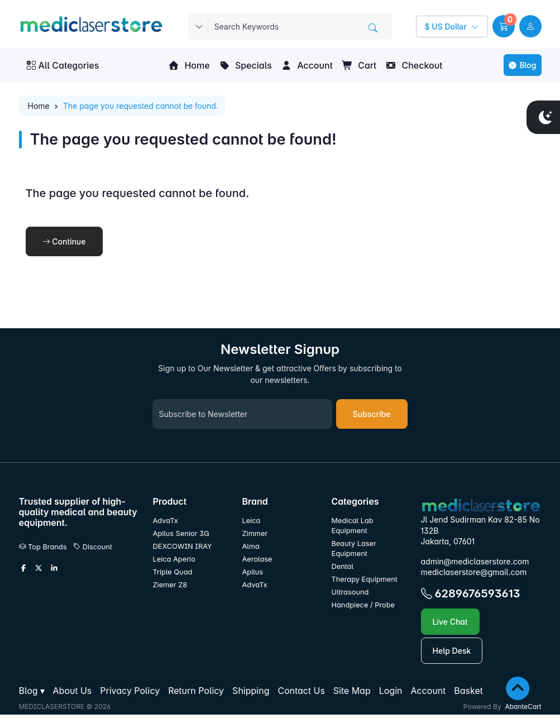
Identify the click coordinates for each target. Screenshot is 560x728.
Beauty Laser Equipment (353, 549)
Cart (359, 65)
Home (189, 65)
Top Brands (43, 547)
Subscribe (372, 414)
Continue (64, 241)
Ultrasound (350, 592)
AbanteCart (523, 707)
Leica (251, 521)
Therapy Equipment (364, 579)
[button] (504, 26)
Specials (245, 65)
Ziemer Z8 (170, 585)
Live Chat (450, 622)
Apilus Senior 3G (181, 533)
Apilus (252, 572)
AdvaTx (166, 521)
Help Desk (452, 651)
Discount (93, 547)
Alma (250, 546)
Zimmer (255, 533)
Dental (342, 566)
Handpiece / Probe (363, 605)
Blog (522, 65)
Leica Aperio (174, 559)
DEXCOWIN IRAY (183, 546)
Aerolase (257, 559)
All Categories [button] (63, 65)
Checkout (414, 65)
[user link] (530, 26)
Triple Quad (173, 572)
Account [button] (307, 65)
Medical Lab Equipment (352, 526)
